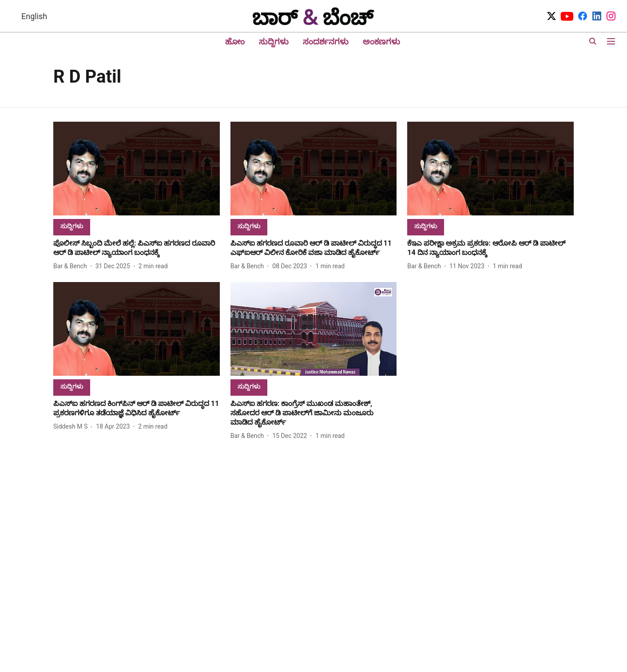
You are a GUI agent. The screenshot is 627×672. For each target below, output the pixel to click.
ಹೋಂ (235, 42)
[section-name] (72, 226)
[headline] (137, 248)
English (34, 16)
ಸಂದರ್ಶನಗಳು (326, 42)
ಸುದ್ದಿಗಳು (274, 42)
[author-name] (72, 266)
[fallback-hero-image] (137, 169)
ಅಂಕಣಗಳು (381, 42)
